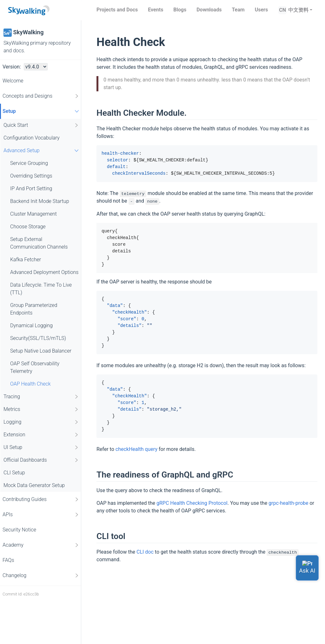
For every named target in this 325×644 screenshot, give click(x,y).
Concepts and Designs (41, 96)
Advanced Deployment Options (44, 272)
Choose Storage (28, 227)
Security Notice (19, 530)
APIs (41, 515)
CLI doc (145, 552)
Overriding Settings (31, 176)
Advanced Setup (42, 150)
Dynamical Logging (31, 325)
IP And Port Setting (31, 189)
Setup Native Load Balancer (41, 351)
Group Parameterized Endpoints (34, 309)
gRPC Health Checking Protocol (192, 503)
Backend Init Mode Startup (40, 201)
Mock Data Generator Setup (34, 485)
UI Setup (41, 447)
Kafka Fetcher (26, 260)
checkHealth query (136, 449)
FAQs (8, 560)
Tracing (41, 397)
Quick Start (41, 125)
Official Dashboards (41, 460)
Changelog (41, 576)
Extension (41, 435)
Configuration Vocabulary (32, 138)
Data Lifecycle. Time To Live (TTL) (41, 289)
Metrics (41, 409)
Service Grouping (29, 163)
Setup (42, 111)
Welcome (13, 81)
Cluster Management (33, 214)
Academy (41, 545)
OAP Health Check (30, 384)
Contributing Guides (41, 499)
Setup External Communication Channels (39, 243)
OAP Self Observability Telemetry (35, 367)
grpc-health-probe (288, 503)
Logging (41, 422)
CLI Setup (14, 473)
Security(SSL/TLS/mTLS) (38, 338)
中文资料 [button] (298, 10)
